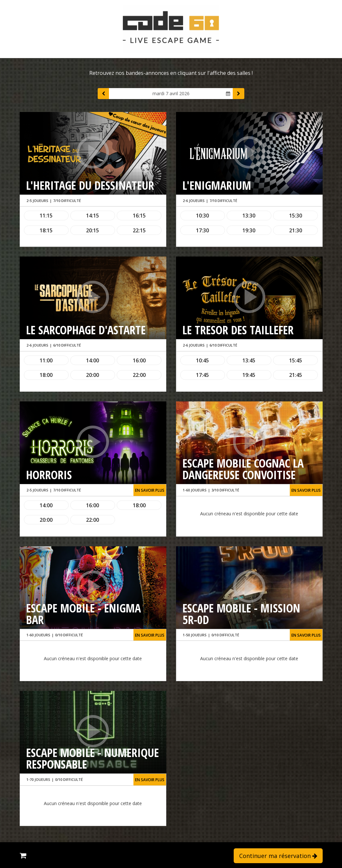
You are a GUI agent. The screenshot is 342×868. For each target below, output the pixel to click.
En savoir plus (150, 490)
